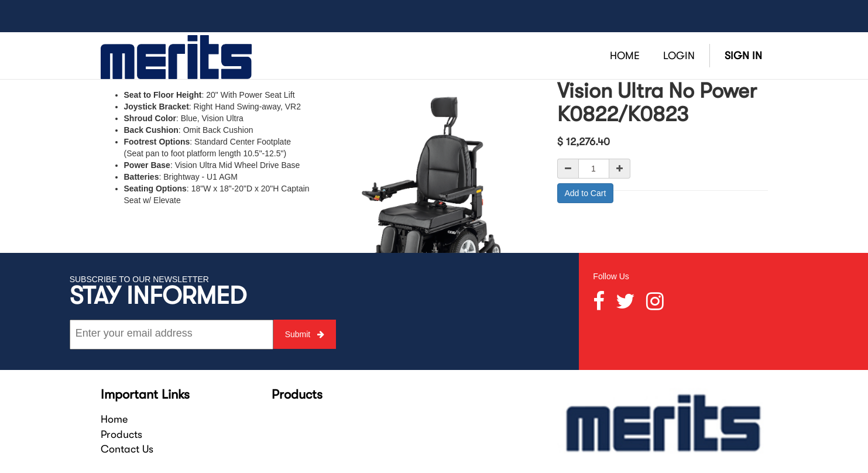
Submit (305, 334)
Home (114, 419)
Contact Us (127, 449)
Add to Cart (586, 193)
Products (121, 434)
